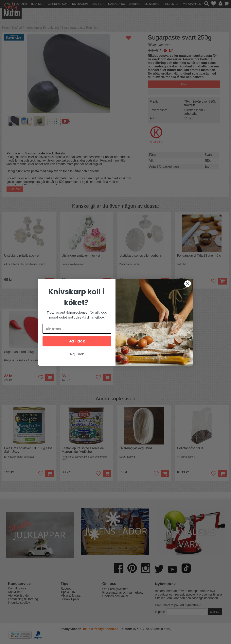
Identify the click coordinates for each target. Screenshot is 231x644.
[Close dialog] (188, 284)
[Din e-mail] (77, 329)
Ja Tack (77, 341)
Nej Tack (77, 354)
